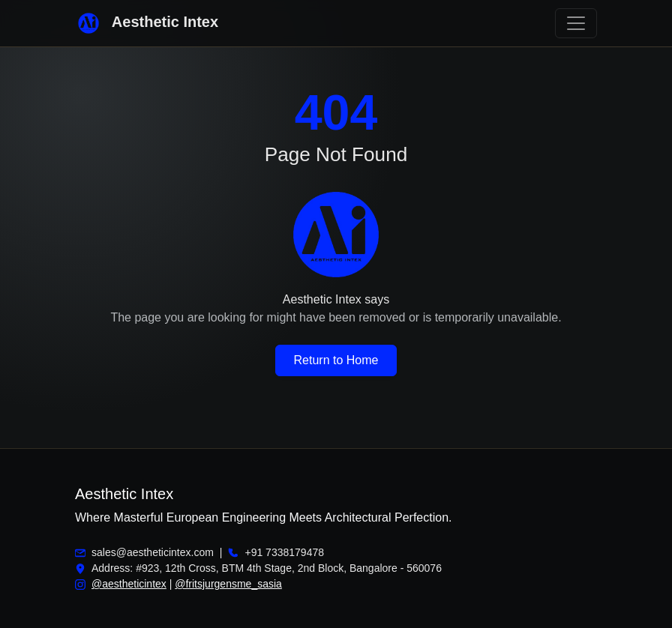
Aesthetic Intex (147, 23)
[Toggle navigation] (576, 23)
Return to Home (336, 360)
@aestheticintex (129, 584)
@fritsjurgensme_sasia (228, 584)
